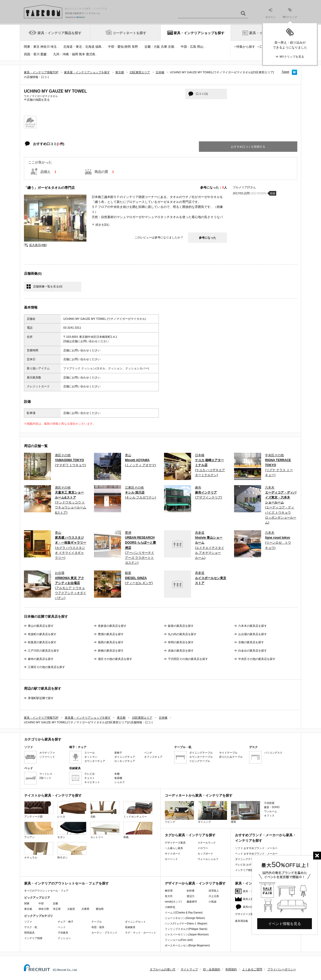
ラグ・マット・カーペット (141, 933)
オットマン (91, 757)
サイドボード (173, 854)
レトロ (72, 810)
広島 (193, 47)
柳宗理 (169, 891)
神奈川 (45, 47)
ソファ (28, 922)
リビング (179, 812)
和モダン (72, 850)
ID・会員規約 (212, 969)
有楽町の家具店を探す (42, 634)
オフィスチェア (153, 757)
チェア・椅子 (66, 922)
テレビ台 (90, 774)
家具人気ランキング (255, 899)
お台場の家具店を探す (253, 634)
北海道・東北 (73, 47)
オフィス (269, 816)
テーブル (97, 922)
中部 (111, 47)
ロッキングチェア (125, 761)
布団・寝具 (98, 927)
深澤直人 (214, 891)
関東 (27, 47)
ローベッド (171, 859)
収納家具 (130, 927)
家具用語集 (242, 921)
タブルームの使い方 (163, 969)
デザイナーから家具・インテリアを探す (195, 883)
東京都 (28, 909)
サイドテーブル (228, 753)
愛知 (121, 47)
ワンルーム (270, 811)
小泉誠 (212, 902)
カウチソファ (47, 753)
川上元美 (214, 896)
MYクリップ (290, 13)
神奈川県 (44, 909)
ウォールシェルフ (208, 859)
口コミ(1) (202, 94)
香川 (36, 54)
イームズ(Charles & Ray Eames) (184, 913)
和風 (138, 830)
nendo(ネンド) (173, 902)
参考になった (207, 238)
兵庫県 (85, 909)
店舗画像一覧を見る (48, 286)
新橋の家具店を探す (111, 651)
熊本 (82, 54)
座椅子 (118, 753)
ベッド (62, 927)
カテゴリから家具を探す (43, 739)
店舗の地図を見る (38, 100)
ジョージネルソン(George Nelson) (185, 918)
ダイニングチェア (125, 757)
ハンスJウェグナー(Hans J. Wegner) (186, 924)
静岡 (128, 47)
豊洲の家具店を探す (111, 634)
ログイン (270, 13)
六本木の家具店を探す (253, 626)
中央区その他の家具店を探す (257, 659)
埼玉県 (57, 909)
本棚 (117, 774)
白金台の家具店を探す (253, 651)
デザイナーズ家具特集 (248, 914)
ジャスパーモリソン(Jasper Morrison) (187, 934)
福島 (98, 47)
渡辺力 (191, 896)
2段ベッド (45, 778)
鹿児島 (91, 54)
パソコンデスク (273, 753)
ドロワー (203, 848)
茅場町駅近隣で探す (41, 698)
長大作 (169, 896)
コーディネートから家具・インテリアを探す (199, 795)
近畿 (148, 47)
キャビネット (92, 782)
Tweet (285, 72)
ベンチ (148, 753)
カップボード (205, 854)
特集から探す (246, 47)
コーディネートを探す (129, 33)
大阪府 (71, 909)
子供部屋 (269, 803)
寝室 (246, 812)
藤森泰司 (192, 902)
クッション (64, 938)
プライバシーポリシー (282, 969)
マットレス (46, 774)
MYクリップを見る (292, 57)
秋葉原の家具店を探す (42, 642)
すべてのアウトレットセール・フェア (46, 891)
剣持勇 (191, 891)
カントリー (105, 830)
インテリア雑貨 (33, 938)
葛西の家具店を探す (111, 642)
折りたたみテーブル (231, 757)
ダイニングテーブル (201, 753)
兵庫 (164, 47)
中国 (184, 47)
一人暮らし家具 (174, 848)
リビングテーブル (200, 761)
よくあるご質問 (252, 969)
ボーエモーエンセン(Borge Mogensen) (187, 945)
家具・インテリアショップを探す (199, 33)
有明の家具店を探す (181, 642)
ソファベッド (47, 757)
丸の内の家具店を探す (182, 634)
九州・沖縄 (61, 54)
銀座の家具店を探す (181, 626)
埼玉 (54, 47)
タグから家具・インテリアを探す (190, 835)
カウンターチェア (95, 761)
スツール (90, 753)
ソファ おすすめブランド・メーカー (256, 848)
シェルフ (119, 782)
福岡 (75, 54)
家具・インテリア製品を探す (59, 33)
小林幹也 (170, 907)
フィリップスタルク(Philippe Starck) (186, 929)
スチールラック (207, 843)
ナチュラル (39, 850)
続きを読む (103, 225)
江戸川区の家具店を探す (44, 651)
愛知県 (100, 909)
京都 (171, 47)
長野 (135, 47)
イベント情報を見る (285, 924)
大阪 (157, 47)
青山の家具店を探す (41, 626)
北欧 (105, 810)
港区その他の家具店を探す (115, 659)
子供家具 (63, 933)
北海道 (90, 47)
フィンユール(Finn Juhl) (179, 940)
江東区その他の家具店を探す (46, 667)
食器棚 (118, 778)
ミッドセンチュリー (138, 810)
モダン (72, 830)
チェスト (90, 778)
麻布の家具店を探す (41, 659)
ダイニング (212, 812)
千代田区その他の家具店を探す (188, 659)
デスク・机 (31, 927)
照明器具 (29, 933)
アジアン (39, 830)
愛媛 (43, 54)
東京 (36, 47)
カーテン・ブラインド (104, 933)
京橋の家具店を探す (251, 642)
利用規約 (231, 969)
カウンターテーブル (201, 757)
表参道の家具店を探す (112, 626)
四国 (27, 54)
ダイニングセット (135, 922)
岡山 (200, 47)
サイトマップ (189, 969)
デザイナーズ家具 (175, 843)
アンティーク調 (39, 810)
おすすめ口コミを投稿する (248, 147)
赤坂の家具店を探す (181, 651)
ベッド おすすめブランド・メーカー (256, 854)
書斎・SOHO (272, 807)
